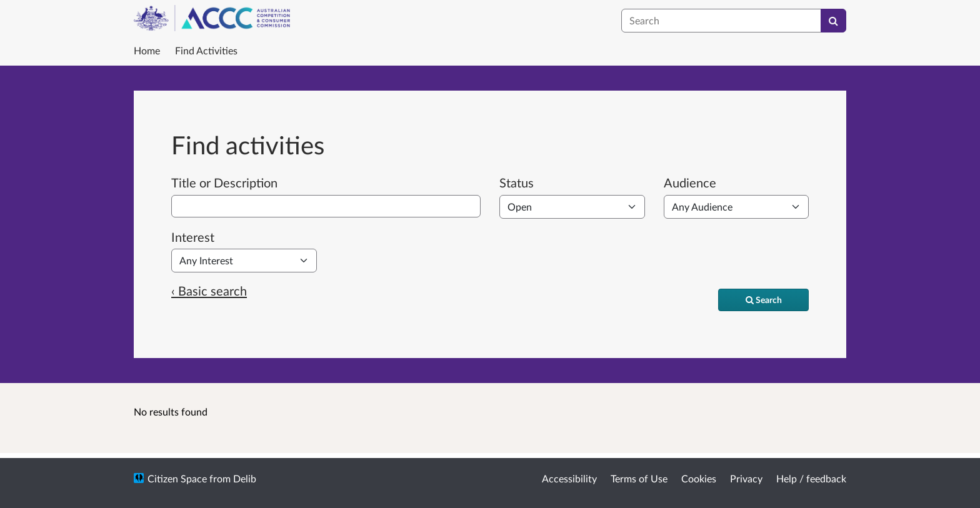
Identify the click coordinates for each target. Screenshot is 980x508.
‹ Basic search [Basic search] (209, 291)
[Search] (833, 21)
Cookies (699, 478)
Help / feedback (811, 478)
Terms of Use (639, 478)
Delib (245, 478)
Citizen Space (177, 478)
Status (517, 182)
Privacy (746, 478)
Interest (193, 237)
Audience (690, 182)
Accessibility (569, 478)
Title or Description (224, 182)
